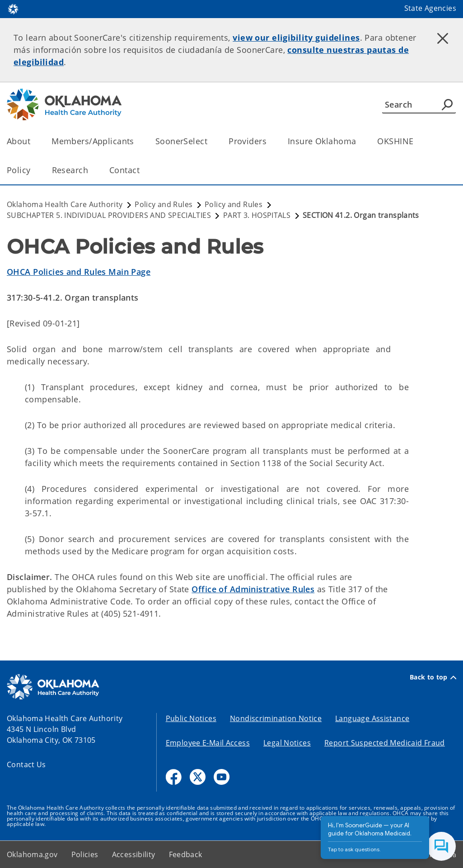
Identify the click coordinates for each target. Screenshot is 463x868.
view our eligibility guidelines (296, 38)
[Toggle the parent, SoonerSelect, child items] (210, 141)
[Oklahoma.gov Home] (13, 8)
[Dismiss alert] (443, 38)
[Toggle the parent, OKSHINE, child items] (416, 141)
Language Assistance (372, 718)
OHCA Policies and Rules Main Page (79, 272)
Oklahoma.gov (32, 854)
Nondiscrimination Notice (276, 718)
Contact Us (26, 764)
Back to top (433, 677)
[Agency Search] (447, 104)
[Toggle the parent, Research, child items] (91, 170)
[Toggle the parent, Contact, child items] (143, 170)
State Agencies (430, 8)
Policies (85, 854)
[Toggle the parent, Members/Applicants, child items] (137, 141)
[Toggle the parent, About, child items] (33, 141)
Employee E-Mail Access (208, 743)
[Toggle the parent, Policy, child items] (34, 170)
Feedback (186, 854)
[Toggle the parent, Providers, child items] (269, 141)
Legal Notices (287, 743)
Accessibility (134, 854)
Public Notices (191, 718)
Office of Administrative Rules (253, 589)
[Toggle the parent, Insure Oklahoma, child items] (359, 141)
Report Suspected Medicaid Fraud (385, 743)
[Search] (419, 104)
